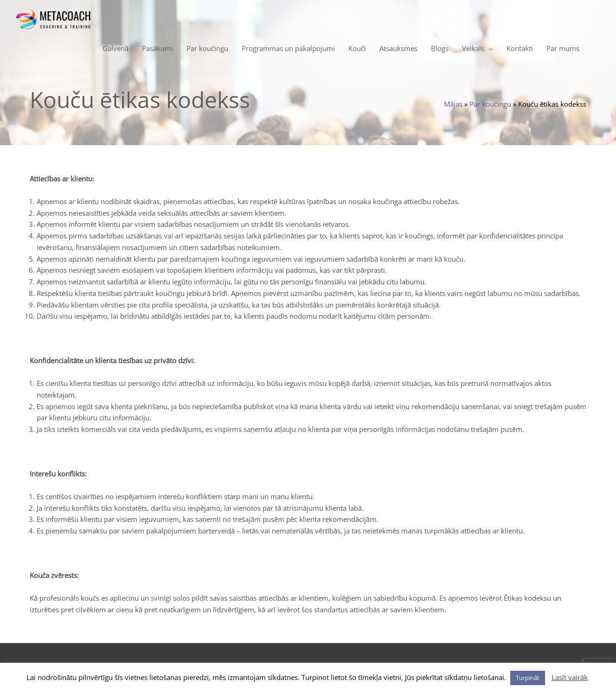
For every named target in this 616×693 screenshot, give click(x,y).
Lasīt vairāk (570, 677)
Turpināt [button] (528, 678)
